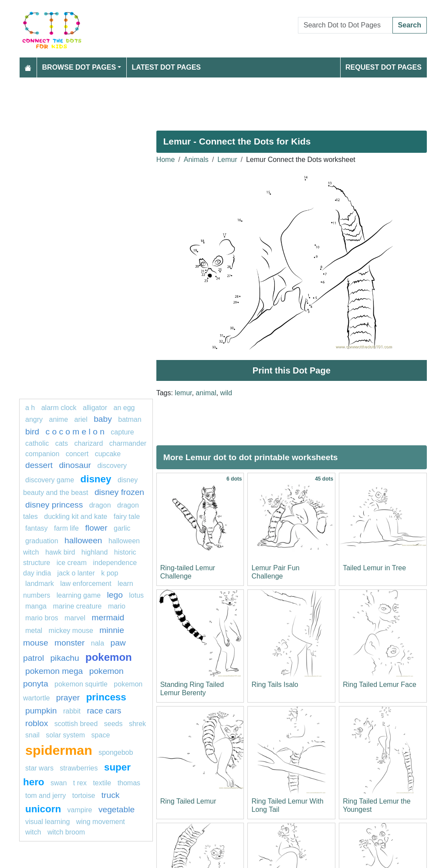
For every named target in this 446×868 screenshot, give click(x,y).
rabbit (72, 711)
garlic (122, 528)
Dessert (39, 465)
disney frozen (119, 492)
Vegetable (117, 809)
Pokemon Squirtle (81, 684)
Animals (196, 160)
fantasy (37, 528)
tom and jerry (46, 796)
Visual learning (47, 822)
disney (96, 479)
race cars (104, 711)
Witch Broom (66, 832)
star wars (39, 768)
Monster (69, 643)
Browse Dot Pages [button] (79, 67)
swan (59, 783)
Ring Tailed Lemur (188, 801)
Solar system (65, 735)
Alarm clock (59, 408)
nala (98, 643)
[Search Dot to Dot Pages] (345, 25)
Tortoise (84, 796)
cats (62, 443)
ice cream (72, 563)
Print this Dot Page (292, 370)
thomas (129, 783)
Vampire (80, 810)
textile (102, 783)
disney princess (54, 505)
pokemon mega (54, 671)
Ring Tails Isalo (275, 685)
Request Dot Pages (383, 67)
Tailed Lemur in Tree (374, 568)
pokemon (109, 657)
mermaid (108, 617)
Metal (34, 631)
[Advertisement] (223, 101)
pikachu (64, 658)
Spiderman (59, 750)
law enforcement (86, 584)
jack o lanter (76, 573)
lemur (183, 393)
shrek (137, 724)
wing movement (101, 822)
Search (410, 25)
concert (77, 454)
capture (122, 432)
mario (117, 606)
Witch (33, 832)
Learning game (79, 595)
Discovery (112, 466)
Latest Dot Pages (167, 67)
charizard (89, 443)
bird (32, 432)
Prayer (68, 698)
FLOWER (96, 528)
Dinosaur (75, 465)
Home (166, 160)
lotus (136, 595)
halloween (83, 540)
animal (206, 393)
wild (226, 393)
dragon (100, 505)
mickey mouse (71, 631)
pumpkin (41, 711)
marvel (75, 618)
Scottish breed (76, 724)
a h (30, 408)
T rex (80, 783)
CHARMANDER (128, 443)
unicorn (43, 809)
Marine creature (77, 606)
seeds (113, 724)
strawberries (79, 768)
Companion (42, 454)
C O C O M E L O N (75, 432)
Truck (111, 795)
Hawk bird (60, 552)
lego (115, 595)
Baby (103, 419)
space (101, 735)
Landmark (40, 584)
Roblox (37, 723)
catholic (37, 443)
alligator (95, 408)
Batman (130, 419)
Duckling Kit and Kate (76, 516)
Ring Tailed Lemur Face (380, 685)
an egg (124, 408)
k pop (110, 573)
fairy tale (127, 516)
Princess (106, 697)
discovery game (50, 480)
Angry (34, 419)
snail (32, 735)
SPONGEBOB (116, 752)
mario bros (42, 618)
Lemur (227, 160)
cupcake (108, 454)
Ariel (81, 419)
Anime (58, 419)
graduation (42, 541)
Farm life (66, 528)
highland (95, 552)
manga (36, 606)
